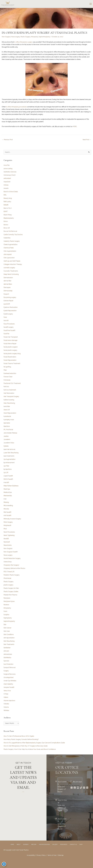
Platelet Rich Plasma (10, 595)
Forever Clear (8, 377)
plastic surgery (8, 585)
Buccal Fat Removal (10, 231)
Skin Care (7, 631)
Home (12, 844)
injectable (7, 423)
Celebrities (7, 238)
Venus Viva (7, 691)
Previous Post (7, 140)
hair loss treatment (10, 390)
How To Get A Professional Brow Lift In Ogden (19, 736)
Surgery (6, 671)
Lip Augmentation (9, 459)
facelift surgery (9, 327)
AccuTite (7, 165)
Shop (81, 844)
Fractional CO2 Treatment (12, 383)
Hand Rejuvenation (10, 413)
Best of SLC (8, 208)
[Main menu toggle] (91, 4)
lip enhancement (9, 463)
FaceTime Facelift (9, 330)
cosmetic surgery (9, 268)
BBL (5, 195)
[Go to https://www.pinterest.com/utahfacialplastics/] (84, 788)
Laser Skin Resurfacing (11, 453)
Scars (5, 611)
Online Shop (8, 562)
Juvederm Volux (9, 443)
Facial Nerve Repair (10, 344)
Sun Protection (8, 664)
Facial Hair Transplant (11, 337)
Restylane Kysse (9, 601)
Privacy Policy (41, 855)
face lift (6, 321)
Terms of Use (52, 855)
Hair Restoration (9, 393)
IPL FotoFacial (8, 430)
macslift (6, 482)
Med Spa (34, 844)
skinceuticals (8, 654)
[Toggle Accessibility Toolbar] (4, 864)
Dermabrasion (8, 278)
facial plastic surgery (10, 350)
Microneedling (8, 506)
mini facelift (7, 515)
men (5, 499)
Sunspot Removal (10, 667)
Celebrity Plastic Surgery (12, 241)
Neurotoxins (8, 545)
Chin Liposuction (9, 258)
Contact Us (73, 844)
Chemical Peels (9, 248)
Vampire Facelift (9, 687)
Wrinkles (6, 710)
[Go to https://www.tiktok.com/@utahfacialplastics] (81, 788)
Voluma (6, 707)
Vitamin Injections (9, 701)
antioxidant (7, 178)
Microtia (6, 509)
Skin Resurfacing (9, 641)
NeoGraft (7, 542)
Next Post (87, 140)
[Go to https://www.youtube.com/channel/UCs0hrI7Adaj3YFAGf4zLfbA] (78, 788)
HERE (75, 126)
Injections (7, 426)
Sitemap (61, 855)
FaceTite (6, 334)
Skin (5, 625)
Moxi (5, 529)
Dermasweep (8, 291)
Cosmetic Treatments (11, 271)
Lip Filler (6, 466)
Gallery (55, 844)
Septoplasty (8, 618)
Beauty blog (8, 198)
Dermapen (7, 287)
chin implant (8, 254)
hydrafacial (7, 416)
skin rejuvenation (9, 638)
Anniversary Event (10, 175)
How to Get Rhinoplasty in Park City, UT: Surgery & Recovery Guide (26, 746)
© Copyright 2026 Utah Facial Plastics (16, 850)
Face (5, 317)
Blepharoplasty (9, 218)
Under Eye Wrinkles (10, 681)
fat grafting (7, 367)
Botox (6, 221)
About (19, 844)
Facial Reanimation (10, 357)
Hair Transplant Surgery (11, 396)
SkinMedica (7, 658)
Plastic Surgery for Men (11, 588)
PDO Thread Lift (9, 572)
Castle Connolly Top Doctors (13, 235)
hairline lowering (9, 400)
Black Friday (8, 215)
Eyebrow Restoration (11, 307)
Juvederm (7, 439)
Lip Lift (6, 473)
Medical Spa (8, 492)
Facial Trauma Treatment (12, 363)
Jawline (6, 436)
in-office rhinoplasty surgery (23, 42)
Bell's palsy (7, 202)
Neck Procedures (9, 532)
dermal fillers (8, 284)
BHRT (6, 211)
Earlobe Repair (8, 301)
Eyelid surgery (8, 314)
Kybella (6, 446)
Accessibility (31, 855)
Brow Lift (7, 228)
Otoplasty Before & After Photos (14, 568)
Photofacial (7, 578)
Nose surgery (16, 37)
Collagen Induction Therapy (13, 264)
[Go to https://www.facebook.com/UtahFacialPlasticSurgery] (75, 788)
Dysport (6, 294)
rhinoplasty (34, 37)
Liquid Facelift (8, 476)
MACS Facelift (8, 479)
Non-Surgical (6, 37)
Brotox (6, 225)
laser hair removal (9, 449)
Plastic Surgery (25, 37)
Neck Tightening (9, 535)
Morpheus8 (7, 525)
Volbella (6, 704)
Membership (8, 496)
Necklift (6, 539)
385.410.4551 (77, 782)
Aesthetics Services (10, 172)
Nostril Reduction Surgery (12, 558)
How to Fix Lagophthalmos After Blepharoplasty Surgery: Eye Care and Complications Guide (34, 743)
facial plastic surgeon (11, 347)
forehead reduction (10, 373)
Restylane (7, 598)
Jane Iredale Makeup (10, 433)
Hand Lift (7, 410)
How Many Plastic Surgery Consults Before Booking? (21, 739)
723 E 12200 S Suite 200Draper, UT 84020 (62, 787)
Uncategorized (8, 677)
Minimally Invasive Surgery (12, 519)
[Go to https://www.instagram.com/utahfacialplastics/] (72, 788)
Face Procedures (9, 324)
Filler (5, 370)
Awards (6, 188)
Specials (6, 661)
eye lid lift (7, 304)
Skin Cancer (7, 628)
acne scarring (8, 169)
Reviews (6, 605)
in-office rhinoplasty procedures (16, 107)
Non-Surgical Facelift (11, 552)
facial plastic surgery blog (12, 354)
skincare (6, 651)
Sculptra (6, 615)
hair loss (6, 387)
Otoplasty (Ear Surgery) (11, 565)
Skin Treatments (9, 644)
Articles (6, 185)
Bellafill (6, 205)
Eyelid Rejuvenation (10, 311)
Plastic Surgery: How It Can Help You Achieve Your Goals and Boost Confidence (30, 749)
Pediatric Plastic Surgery (12, 575)
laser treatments (9, 456)
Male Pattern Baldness (11, 486)
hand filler (7, 406)
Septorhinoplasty (44, 37)
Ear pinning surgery (10, 297)
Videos (6, 697)
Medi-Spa (7, 489)
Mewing (6, 502)
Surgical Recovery (10, 674)
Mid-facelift (7, 512)
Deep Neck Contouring (11, 274)
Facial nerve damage (10, 340)
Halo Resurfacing (9, 403)
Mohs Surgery (8, 522)
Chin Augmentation (10, 251)
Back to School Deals (11, 192)
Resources (64, 844)
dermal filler (7, 281)
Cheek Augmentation (10, 244)
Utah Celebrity (8, 684)
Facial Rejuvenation (10, 360)
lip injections (8, 469)
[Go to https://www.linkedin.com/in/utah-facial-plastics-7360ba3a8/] (87, 788)
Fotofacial (7, 380)
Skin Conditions (9, 634)
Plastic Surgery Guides (11, 592)
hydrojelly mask (9, 420)
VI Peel (6, 694)
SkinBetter (7, 648)
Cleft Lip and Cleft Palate (12, 261)
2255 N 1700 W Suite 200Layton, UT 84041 (62, 805)
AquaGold (7, 182)
